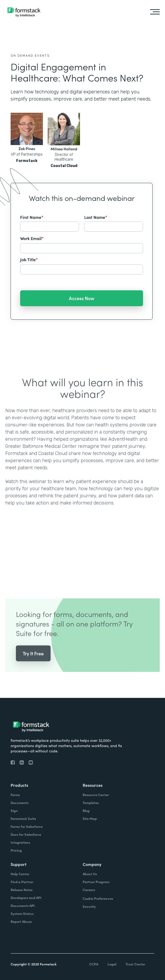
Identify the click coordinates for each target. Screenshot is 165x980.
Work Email (32, 238)
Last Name (96, 217)
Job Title (29, 259)
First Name (32, 217)
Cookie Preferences (98, 898)
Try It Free (33, 661)
